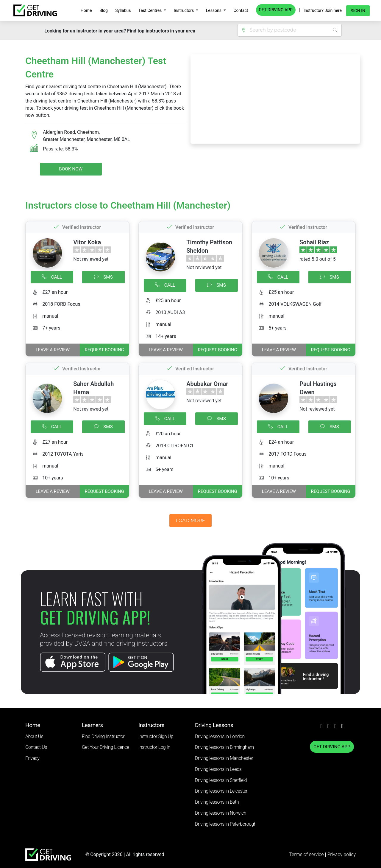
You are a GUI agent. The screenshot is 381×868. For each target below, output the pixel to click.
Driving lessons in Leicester (221, 791)
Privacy (32, 758)
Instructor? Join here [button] (323, 10)
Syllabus (123, 10)
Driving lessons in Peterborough (226, 824)
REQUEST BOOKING (104, 350)
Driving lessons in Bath (217, 802)
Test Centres (151, 10)
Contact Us (36, 747)
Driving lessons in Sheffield (221, 780)
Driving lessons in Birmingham (224, 747)
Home (86, 10)
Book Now (71, 169)
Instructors (184, 10)
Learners (92, 725)
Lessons (214, 10)
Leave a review (53, 350)
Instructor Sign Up (156, 736)
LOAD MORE (190, 520)
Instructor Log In (154, 747)
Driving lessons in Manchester (224, 758)
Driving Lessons (214, 725)
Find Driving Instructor (103, 736)
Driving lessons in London (220, 736)
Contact (241, 10)
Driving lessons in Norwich (221, 813)
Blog (104, 10)
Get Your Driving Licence (106, 747)
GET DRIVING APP (276, 10)
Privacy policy (341, 854)
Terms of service (307, 854)
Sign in (358, 11)
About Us (34, 736)
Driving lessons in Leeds (218, 769)
